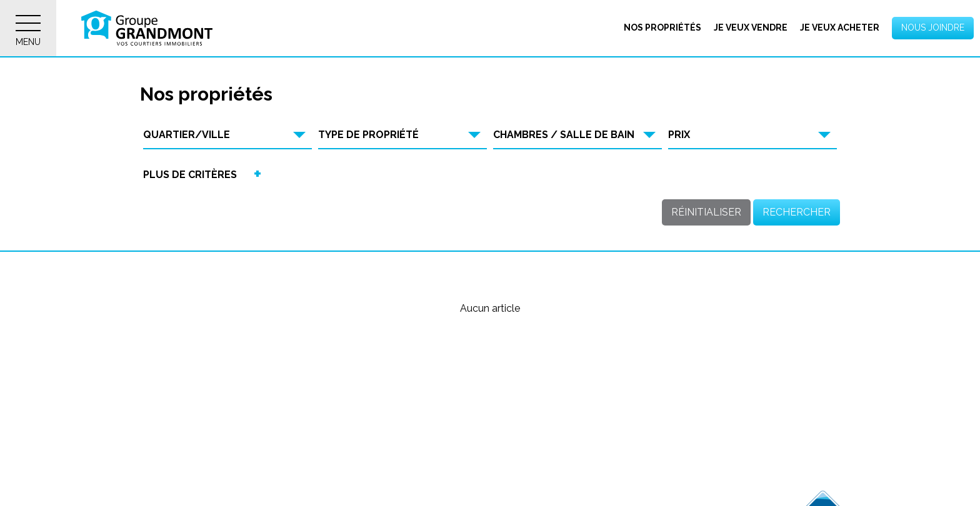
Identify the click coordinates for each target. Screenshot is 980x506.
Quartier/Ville (187, 135)
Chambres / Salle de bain (564, 135)
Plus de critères (190, 175)
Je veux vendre (751, 27)
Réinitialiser (706, 212)
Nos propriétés (662, 27)
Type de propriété (368, 135)
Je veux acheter (840, 27)
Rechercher (797, 212)
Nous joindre (933, 27)
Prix (679, 135)
